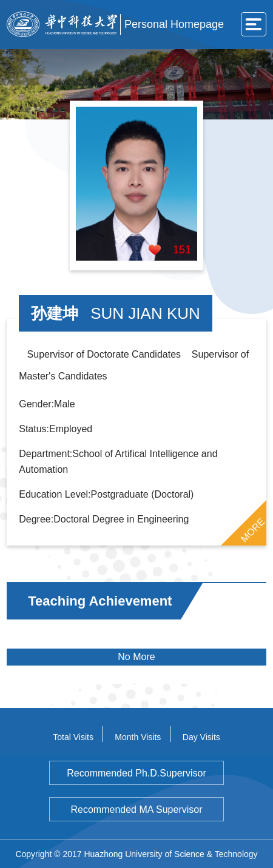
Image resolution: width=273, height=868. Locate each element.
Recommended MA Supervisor (137, 810)
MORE (252, 530)
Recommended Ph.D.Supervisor (136, 773)
